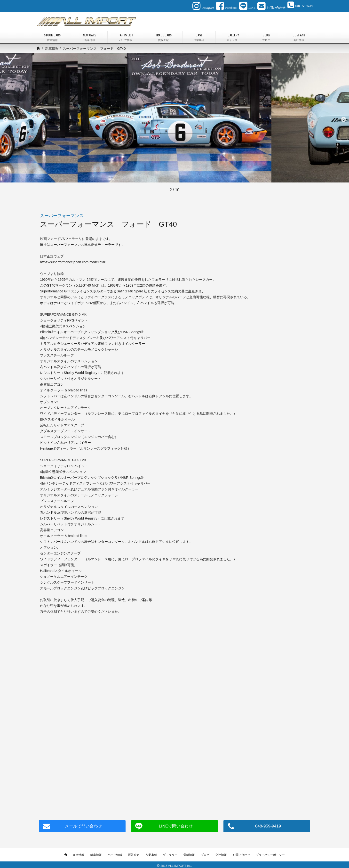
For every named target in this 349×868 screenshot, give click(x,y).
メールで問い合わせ (82, 824)
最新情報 (189, 853)
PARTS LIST (126, 35)
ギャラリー (170, 853)
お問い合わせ (241, 853)
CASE (199, 35)
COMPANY (299, 35)
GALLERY (233, 35)
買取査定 (134, 853)
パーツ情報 (115, 853)
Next (344, 117)
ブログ (205, 853)
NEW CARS (90, 35)
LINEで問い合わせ (174, 824)
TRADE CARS (163, 35)
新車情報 (52, 46)
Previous (5, 117)
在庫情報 (79, 853)
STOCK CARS (52, 35)
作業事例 (151, 853)
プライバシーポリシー (270, 853)
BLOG (266, 35)
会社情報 (221, 853)
